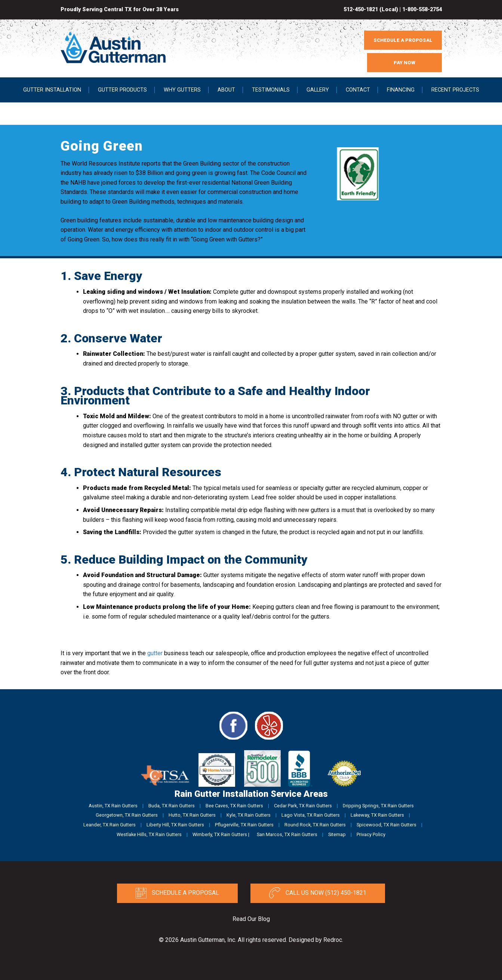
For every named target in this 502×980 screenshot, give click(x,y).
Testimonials (271, 90)
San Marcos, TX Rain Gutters (287, 834)
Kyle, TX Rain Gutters (249, 815)
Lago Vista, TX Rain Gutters (311, 815)
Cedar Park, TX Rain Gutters (303, 806)
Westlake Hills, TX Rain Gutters (149, 834)
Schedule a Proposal (177, 893)
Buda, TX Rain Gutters (172, 806)
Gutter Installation (52, 90)
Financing (401, 90)
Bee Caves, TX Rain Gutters (234, 806)
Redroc (333, 940)
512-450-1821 (361, 10)
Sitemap (337, 834)
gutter (155, 653)
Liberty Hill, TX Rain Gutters (175, 825)
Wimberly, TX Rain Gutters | (221, 834)
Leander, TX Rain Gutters (110, 825)
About (226, 90)
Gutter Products (122, 90)
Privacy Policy (371, 834)
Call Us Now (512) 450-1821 (318, 893)
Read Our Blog (251, 919)
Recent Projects (455, 90)
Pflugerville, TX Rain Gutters (244, 825)
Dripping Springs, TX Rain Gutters (378, 806)
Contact (358, 90)
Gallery (318, 90)
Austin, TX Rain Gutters (113, 806)
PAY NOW (404, 63)
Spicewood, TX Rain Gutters (386, 825)
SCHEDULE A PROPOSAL (403, 40)
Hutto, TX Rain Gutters (192, 815)
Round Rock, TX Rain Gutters (315, 825)
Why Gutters (182, 90)
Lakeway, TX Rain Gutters (377, 815)
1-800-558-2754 (422, 10)
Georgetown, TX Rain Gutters (127, 815)
